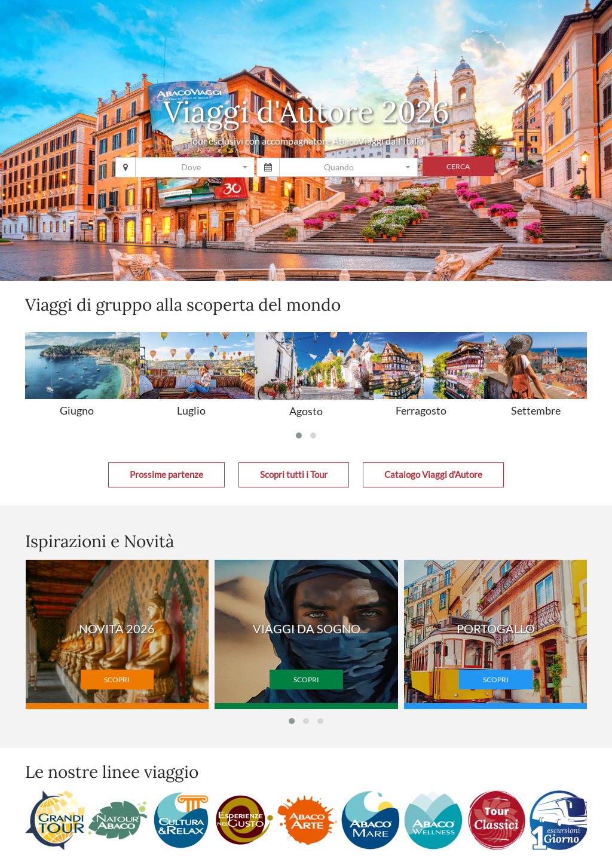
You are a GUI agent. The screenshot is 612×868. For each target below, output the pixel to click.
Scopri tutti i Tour (294, 475)
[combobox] (195, 167)
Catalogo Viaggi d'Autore (433, 475)
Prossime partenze (166, 475)
